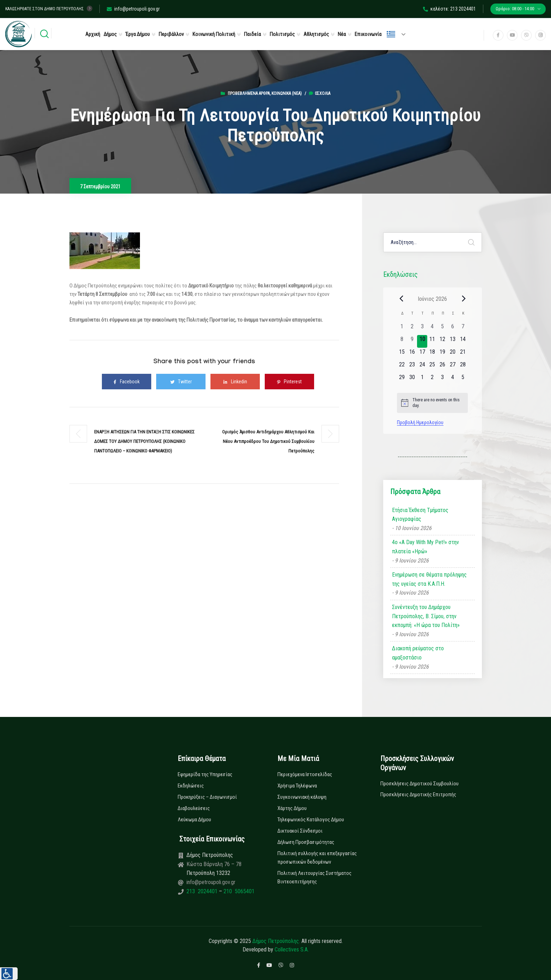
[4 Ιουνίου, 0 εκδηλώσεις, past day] (432, 329)
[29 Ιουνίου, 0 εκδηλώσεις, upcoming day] (402, 379)
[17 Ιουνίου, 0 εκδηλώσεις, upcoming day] (422, 354)
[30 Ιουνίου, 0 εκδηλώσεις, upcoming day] (412, 379)
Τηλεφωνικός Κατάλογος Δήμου (311, 820)
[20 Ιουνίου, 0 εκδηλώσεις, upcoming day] (453, 354)
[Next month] (464, 299)
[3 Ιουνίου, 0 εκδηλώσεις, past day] (422, 329)
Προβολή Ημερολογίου (420, 422)
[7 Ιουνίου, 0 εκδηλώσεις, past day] (463, 329)
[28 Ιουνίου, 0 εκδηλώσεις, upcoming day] (463, 367)
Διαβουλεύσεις (194, 808)
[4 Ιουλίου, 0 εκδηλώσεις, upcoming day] (453, 379)
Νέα (342, 34)
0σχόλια (320, 93)
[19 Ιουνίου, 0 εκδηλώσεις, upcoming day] (443, 354)
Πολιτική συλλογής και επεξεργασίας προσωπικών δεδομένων (317, 858)
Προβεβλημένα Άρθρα (249, 93)
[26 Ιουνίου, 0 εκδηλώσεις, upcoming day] (443, 367)
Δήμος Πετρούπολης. (276, 941)
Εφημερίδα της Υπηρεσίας (205, 774)
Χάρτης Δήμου (292, 808)
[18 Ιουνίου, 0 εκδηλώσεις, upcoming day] (432, 354)
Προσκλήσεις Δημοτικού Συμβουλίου (420, 784)
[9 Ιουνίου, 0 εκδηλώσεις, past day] (412, 341)
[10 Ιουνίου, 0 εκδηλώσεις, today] (422, 341)
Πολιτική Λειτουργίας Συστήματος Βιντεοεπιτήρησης (314, 877)
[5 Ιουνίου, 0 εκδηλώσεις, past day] (443, 329)
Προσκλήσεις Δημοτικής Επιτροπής (418, 795)
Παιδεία (252, 34)
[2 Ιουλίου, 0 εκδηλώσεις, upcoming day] (432, 379)
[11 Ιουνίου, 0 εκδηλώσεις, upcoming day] (432, 341)
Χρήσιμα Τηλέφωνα (297, 786)
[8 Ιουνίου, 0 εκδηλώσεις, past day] (402, 341)
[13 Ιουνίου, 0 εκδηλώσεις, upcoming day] (453, 341)
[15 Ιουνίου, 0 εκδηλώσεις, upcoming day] (402, 354)
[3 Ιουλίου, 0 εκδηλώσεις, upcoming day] (443, 379)
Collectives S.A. (292, 949)
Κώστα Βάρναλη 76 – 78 (214, 864)
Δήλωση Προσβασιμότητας (306, 842)
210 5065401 (238, 891)
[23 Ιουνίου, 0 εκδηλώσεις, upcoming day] (412, 367)
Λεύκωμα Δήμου (194, 820)
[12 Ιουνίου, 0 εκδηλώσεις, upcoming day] (443, 341)
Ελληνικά (391, 34)
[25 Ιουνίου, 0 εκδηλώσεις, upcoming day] (432, 367)
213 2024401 (203, 891)
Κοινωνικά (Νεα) (287, 93)
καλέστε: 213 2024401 (449, 9)
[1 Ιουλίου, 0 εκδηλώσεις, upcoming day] (422, 379)
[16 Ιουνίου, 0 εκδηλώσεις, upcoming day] (412, 354)
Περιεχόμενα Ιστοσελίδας (305, 774)
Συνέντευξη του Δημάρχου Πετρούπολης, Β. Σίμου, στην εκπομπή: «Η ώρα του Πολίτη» (426, 616)
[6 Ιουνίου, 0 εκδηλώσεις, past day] (453, 329)
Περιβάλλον (171, 34)
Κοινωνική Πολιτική (214, 34)
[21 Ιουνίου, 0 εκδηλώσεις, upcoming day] (463, 354)
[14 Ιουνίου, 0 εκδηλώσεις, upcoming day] (463, 341)
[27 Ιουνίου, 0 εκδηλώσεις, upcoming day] (453, 367)
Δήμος (110, 34)
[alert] (432, 403)
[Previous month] (401, 299)
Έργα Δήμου (138, 34)
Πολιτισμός (282, 34)
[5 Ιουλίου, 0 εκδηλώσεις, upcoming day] (463, 379)
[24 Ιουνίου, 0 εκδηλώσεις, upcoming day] (422, 367)
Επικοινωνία (368, 34)
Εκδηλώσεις (191, 786)
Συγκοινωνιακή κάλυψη (302, 797)
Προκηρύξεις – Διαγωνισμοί (207, 797)
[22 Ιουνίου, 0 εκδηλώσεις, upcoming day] (402, 367)
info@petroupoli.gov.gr (133, 9)
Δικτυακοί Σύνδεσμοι (300, 831)
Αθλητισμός (316, 34)
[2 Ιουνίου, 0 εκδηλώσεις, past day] (412, 329)
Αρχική (93, 34)
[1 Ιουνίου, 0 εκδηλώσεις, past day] (402, 329)
